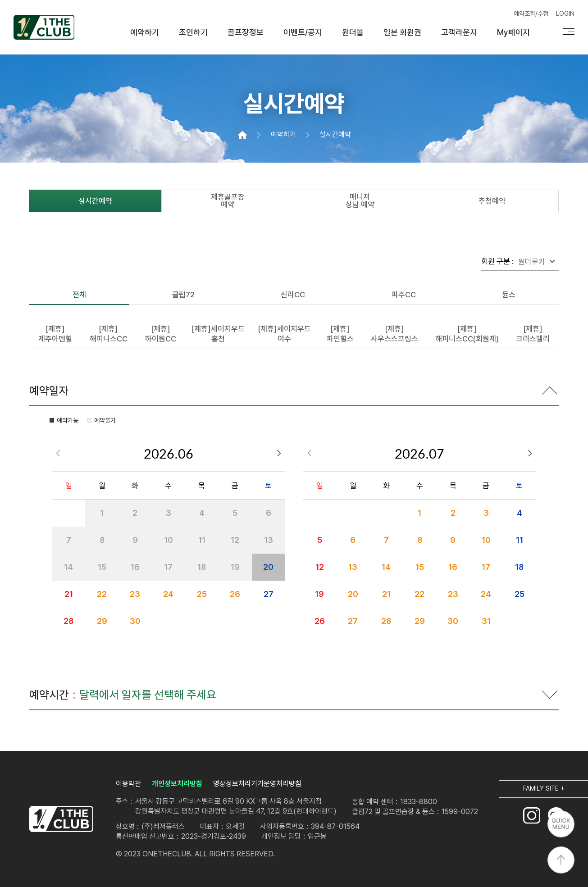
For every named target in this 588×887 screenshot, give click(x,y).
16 (453, 567)
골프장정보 (246, 32)
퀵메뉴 (561, 824)
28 (68, 621)
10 (486, 540)
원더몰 (353, 32)
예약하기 (145, 32)
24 (168, 594)
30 (135, 621)
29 (102, 621)
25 (202, 594)
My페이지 (513, 32)
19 (319, 594)
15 (420, 567)
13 (353, 567)
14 (386, 567)
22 (102, 594)
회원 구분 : (497, 261)
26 (235, 594)
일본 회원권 (402, 32)
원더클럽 (44, 27)
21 (69, 594)
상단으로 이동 (561, 860)
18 (519, 567)
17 (486, 567)
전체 (79, 295)
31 (486, 621)
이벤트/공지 (303, 32)
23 (135, 594)
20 (268, 567)
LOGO (61, 819)
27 (269, 594)
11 (520, 540)
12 (320, 567)
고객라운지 (459, 32)
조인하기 (193, 32)
